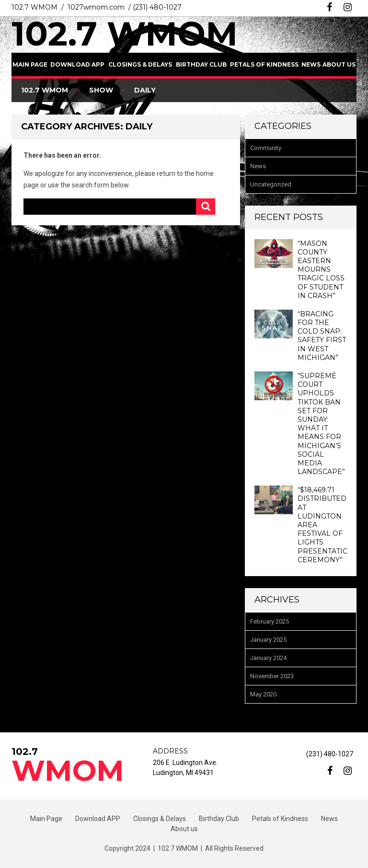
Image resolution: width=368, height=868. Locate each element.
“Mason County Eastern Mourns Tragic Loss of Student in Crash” (321, 270)
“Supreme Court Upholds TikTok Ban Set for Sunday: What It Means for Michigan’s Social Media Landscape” (321, 424)
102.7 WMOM (125, 34)
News (311, 64)
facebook (329, 7)
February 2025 (270, 621)
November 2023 (272, 676)
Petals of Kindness (264, 64)
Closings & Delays (140, 64)
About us (339, 64)
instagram (348, 7)
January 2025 (268, 640)
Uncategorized (271, 184)
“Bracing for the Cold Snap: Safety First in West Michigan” (322, 336)
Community (266, 148)
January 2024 (268, 658)
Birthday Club (201, 64)
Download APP (77, 64)
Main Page (30, 64)
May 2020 (263, 694)
